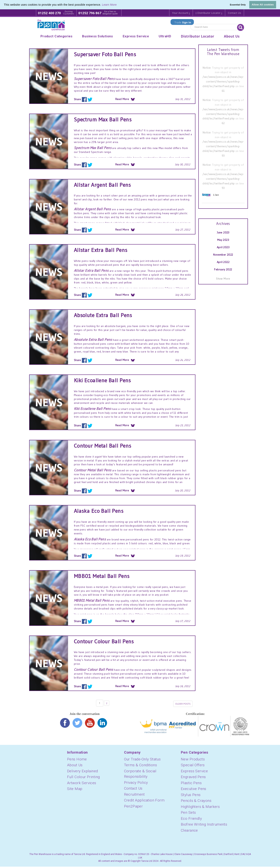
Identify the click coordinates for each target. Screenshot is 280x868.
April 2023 (223, 247)
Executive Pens (194, 790)
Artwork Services (82, 784)
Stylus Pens (191, 796)
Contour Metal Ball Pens (103, 446)
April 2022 (223, 262)
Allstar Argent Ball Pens (102, 185)
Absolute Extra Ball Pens (103, 315)
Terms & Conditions (141, 766)
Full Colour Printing (83, 778)
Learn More (109, 5)
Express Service (194, 772)
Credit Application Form (144, 802)
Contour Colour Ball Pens (104, 641)
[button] (118, 5)
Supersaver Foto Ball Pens (105, 54)
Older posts (182, 704)
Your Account (181, 13)
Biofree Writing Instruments (204, 826)
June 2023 (223, 232)
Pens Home (77, 761)
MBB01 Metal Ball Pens (102, 576)
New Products (193, 761)
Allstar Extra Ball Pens (101, 250)
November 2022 (223, 255)
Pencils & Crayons (196, 802)
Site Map (75, 790)
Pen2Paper (133, 808)
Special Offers (193, 766)
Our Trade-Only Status (142, 761)
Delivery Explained (83, 772)
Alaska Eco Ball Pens (99, 511)
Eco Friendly (191, 820)
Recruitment (134, 796)
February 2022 (223, 269)
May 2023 (223, 240)
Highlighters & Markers (200, 808)
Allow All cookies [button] (263, 5)
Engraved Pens (193, 778)
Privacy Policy (136, 784)
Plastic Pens (191, 784)
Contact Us (234, 13)
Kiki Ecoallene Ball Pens (102, 380)
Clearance (189, 832)
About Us (75, 766)
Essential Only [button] (238, 5)
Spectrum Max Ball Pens (103, 119)
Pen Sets (188, 814)
